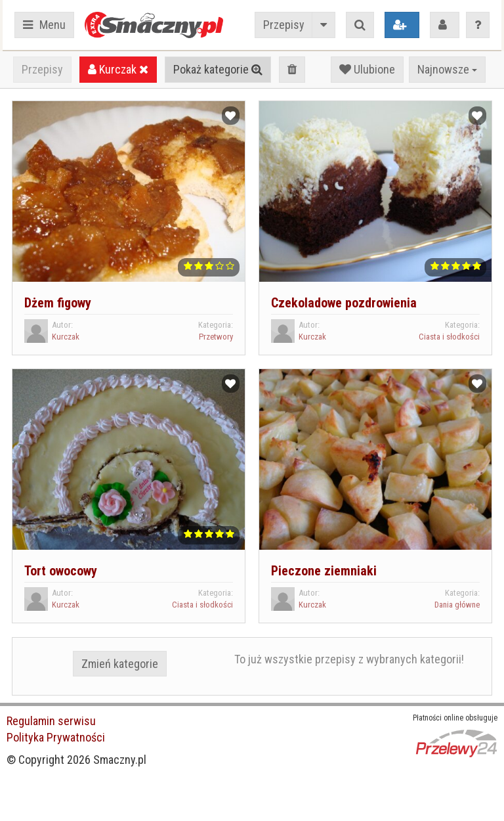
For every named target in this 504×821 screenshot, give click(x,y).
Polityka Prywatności (56, 737)
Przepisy (284, 25)
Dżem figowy (58, 303)
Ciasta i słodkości (449, 337)
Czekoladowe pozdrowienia (344, 303)
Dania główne (457, 605)
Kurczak (118, 69)
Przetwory (216, 337)
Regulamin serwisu (51, 721)
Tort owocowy (61, 571)
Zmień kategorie (120, 664)
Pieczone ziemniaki (324, 571)
